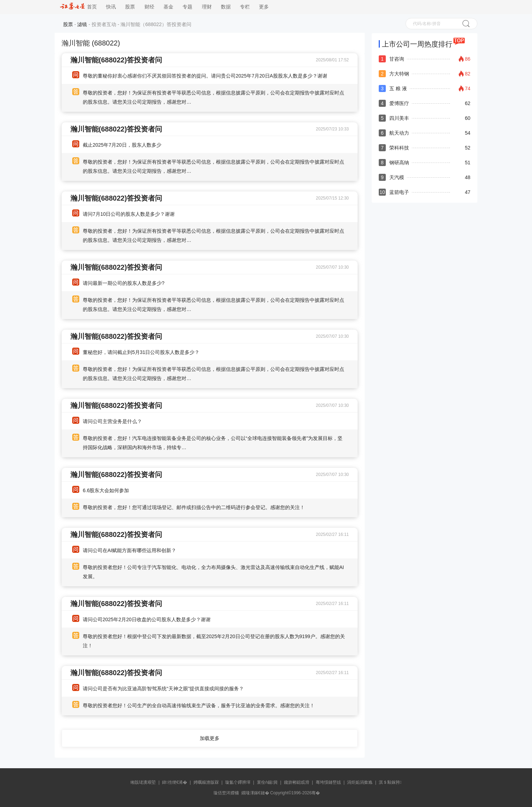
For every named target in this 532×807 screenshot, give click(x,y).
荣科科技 (399, 148)
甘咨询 (397, 59)
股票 (130, 7)
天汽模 (397, 177)
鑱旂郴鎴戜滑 (297, 782)
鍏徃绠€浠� (175, 782)
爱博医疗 (399, 103)
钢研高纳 (399, 163)
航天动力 (399, 133)
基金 (168, 7)
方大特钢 (399, 74)
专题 (187, 7)
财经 (149, 7)
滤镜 (82, 24)
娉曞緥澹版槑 (206, 782)
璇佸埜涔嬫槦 (226, 793)
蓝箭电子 (399, 192)
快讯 (111, 7)
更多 (264, 7)
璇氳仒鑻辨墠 (238, 782)
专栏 (245, 7)
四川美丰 (399, 118)
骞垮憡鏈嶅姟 (328, 782)
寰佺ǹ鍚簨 (267, 782)
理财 (207, 7)
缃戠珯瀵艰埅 (143, 782)
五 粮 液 (398, 88)
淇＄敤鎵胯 (390, 782)
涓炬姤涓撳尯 (360, 782)
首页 (78, 7)
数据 (226, 7)
